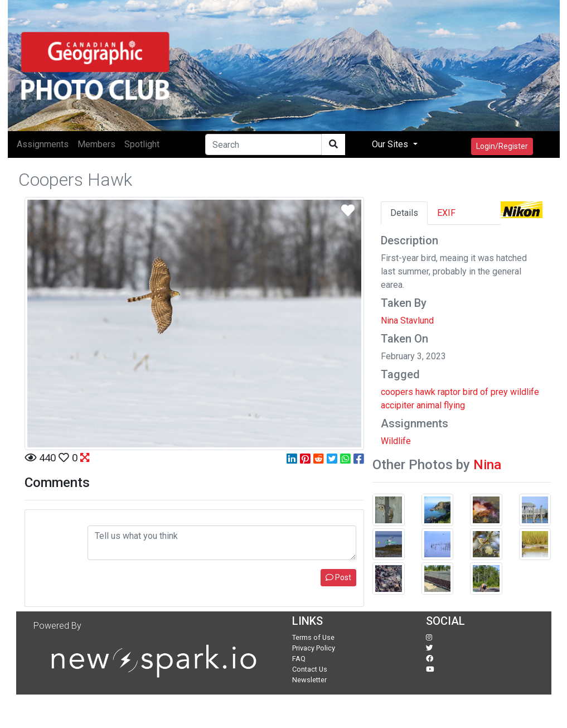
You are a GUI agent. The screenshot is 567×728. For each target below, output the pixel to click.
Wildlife (396, 441)
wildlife (525, 392)
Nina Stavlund (407, 320)
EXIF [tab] (446, 213)
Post (338, 577)
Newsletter (309, 680)
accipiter (398, 405)
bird (470, 392)
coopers (397, 392)
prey (499, 392)
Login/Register (502, 146)
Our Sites (391, 144)
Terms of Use (313, 637)
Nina (487, 465)
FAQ (299, 659)
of (484, 392)
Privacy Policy (314, 648)
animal (429, 405)
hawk (425, 392)
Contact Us (310, 669)
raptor (449, 392)
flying (454, 405)
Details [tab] (404, 213)
